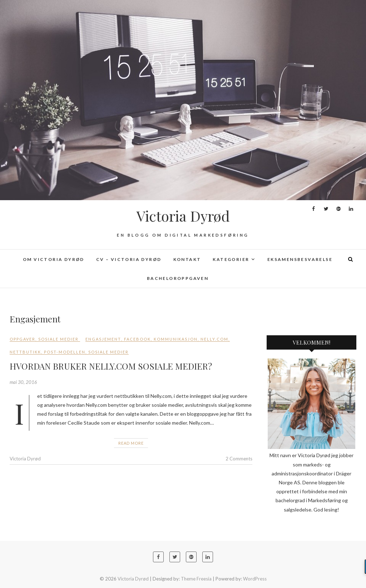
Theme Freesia (196, 579)
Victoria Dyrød (183, 216)
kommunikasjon (176, 339)
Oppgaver (23, 339)
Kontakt (187, 259)
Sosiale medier (58, 339)
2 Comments (239, 459)
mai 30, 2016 (23, 382)
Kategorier (231, 259)
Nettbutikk (25, 352)
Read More (131, 443)
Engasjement (103, 339)
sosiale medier (108, 352)
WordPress (255, 579)
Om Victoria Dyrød (54, 259)
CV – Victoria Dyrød (129, 259)
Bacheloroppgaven (178, 278)
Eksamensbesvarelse (300, 259)
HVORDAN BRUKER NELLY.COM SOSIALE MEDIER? (111, 366)
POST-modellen (65, 352)
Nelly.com (214, 339)
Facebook (137, 339)
